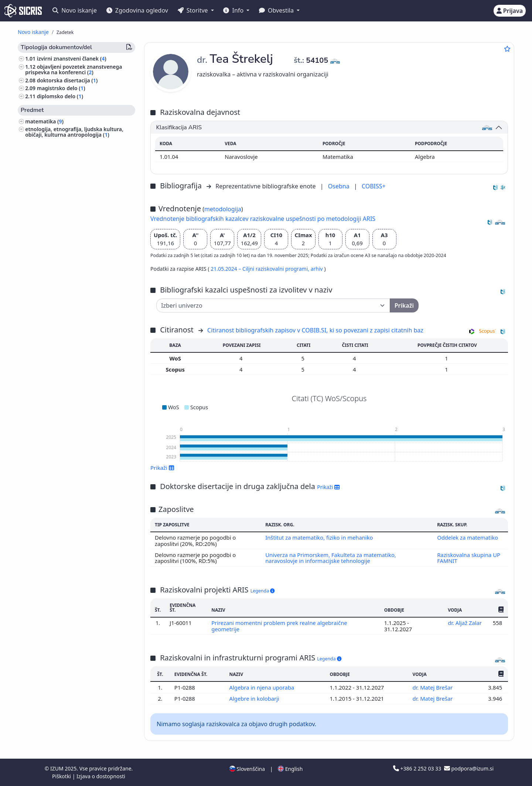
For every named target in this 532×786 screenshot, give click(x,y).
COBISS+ (374, 186)
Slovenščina (247, 769)
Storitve (194, 10)
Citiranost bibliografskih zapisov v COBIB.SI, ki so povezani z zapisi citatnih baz (315, 330)
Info (234, 10)
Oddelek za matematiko (468, 537)
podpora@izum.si (469, 768)
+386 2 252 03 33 (418, 768)
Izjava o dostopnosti (101, 776)
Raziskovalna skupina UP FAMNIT (469, 558)
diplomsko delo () (60, 96)
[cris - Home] (23, 11)
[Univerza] (273, 305)
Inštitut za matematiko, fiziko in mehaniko (319, 537)
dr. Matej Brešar (433, 687)
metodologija (223, 209)
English (290, 769)
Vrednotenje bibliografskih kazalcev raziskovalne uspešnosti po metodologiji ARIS (263, 219)
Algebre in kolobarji (255, 698)
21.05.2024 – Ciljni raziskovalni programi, (260, 269)
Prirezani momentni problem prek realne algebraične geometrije (279, 626)
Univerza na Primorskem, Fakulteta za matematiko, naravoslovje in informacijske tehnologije (331, 558)
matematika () (44, 121)
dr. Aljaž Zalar (465, 623)
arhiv (318, 269)
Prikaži (162, 468)
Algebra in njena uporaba (262, 687)
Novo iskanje (75, 10)
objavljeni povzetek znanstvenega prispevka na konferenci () (74, 69)
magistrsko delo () (61, 88)
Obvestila (277, 10)
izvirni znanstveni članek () (72, 59)
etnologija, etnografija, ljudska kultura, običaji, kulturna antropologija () (74, 132)
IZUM (57, 768)
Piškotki (62, 776)
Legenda (263, 591)
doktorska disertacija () (67, 80)
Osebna (340, 186)
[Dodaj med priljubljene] (507, 49)
